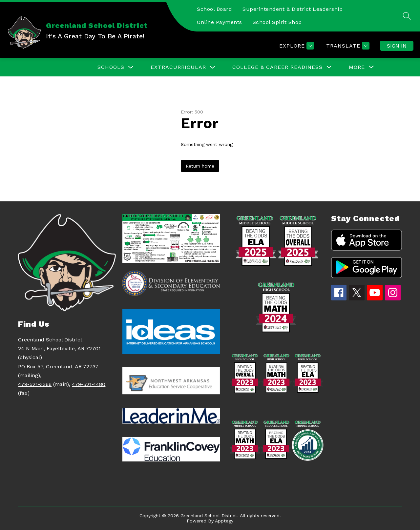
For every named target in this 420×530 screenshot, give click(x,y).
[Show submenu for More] (357, 67)
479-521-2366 (35, 384)
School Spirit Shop (277, 22)
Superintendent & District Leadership (293, 9)
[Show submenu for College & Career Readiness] (277, 67)
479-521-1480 (89, 384)
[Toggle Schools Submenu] (131, 67)
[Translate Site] (347, 46)
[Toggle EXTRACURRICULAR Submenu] (213, 67)
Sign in (397, 46)
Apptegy (224, 521)
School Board (214, 9)
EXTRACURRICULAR (178, 67)
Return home (200, 166)
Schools (111, 67)
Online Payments (220, 22)
